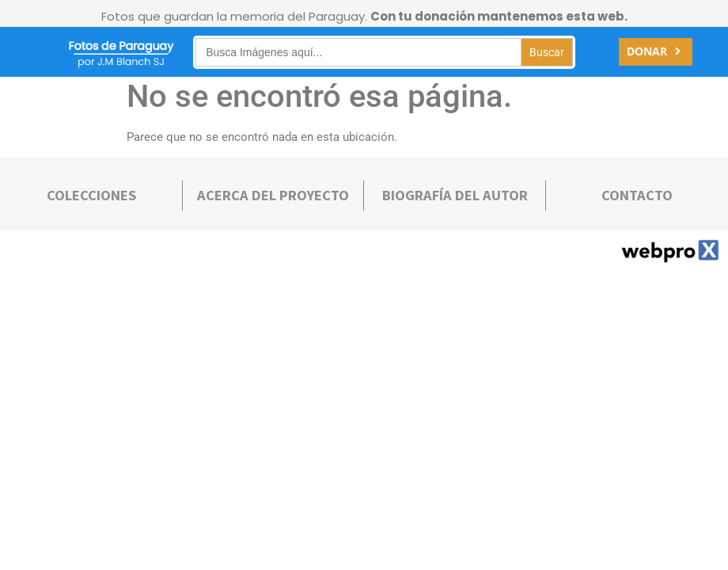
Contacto (637, 195)
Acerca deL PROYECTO (273, 195)
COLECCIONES (91, 195)
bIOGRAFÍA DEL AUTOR (455, 195)
